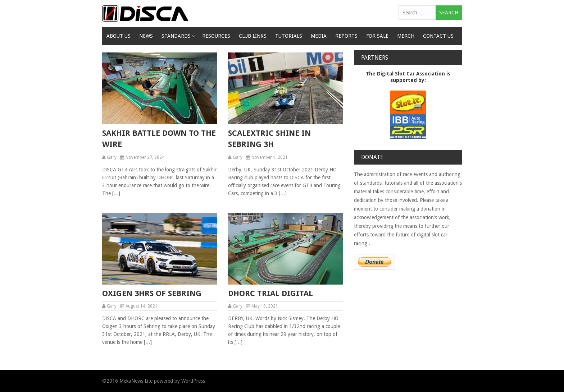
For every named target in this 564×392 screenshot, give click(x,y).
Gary (112, 157)
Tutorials (289, 36)
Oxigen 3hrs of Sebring (152, 293)
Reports (346, 36)
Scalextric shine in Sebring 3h (269, 139)
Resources (216, 36)
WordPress (193, 381)
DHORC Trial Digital (270, 293)
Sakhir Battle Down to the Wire (159, 139)
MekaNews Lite (136, 381)
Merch (406, 36)
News (146, 36)
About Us (119, 36)
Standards (176, 36)
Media (319, 36)
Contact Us (438, 36)
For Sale (377, 36)
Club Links (253, 36)
